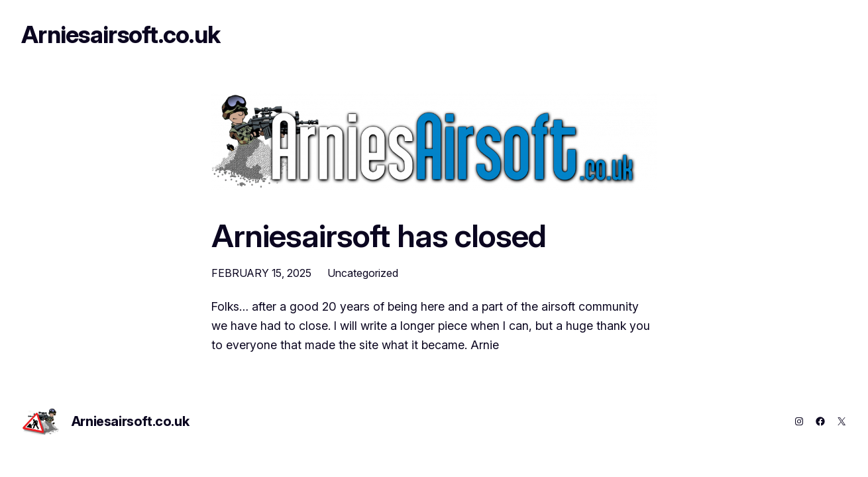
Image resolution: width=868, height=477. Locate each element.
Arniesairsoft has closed (379, 236)
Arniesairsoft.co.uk (121, 34)
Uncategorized (363, 273)
